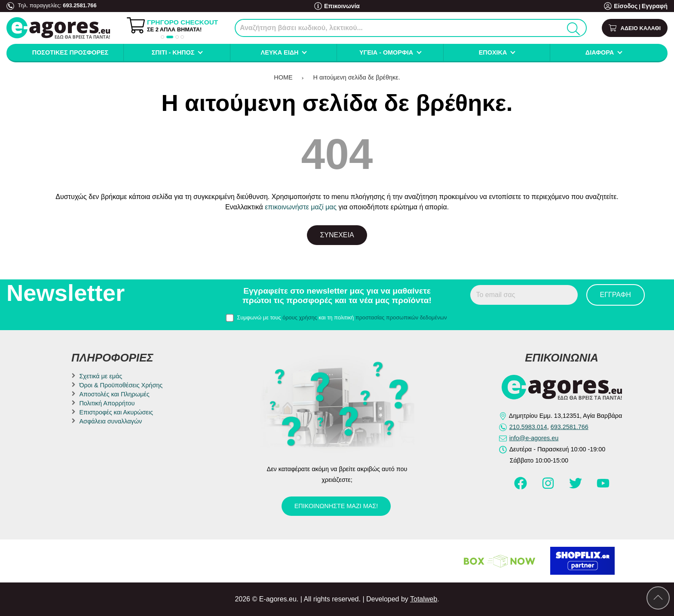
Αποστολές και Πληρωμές (114, 394)
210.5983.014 (528, 427)
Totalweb (424, 599)
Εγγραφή (656, 6)
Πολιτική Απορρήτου (107, 403)
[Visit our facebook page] (521, 487)
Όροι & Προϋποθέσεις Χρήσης (121, 385)
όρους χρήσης (300, 317)
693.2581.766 (80, 5)
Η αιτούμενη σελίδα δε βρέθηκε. (357, 77)
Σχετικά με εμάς (101, 376)
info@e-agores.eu (534, 438)
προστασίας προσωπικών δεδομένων (401, 317)
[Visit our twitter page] (576, 487)
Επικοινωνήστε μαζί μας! (336, 506)
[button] (162, 37)
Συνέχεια (337, 235)
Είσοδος (629, 6)
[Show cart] (635, 28)
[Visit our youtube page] (603, 487)
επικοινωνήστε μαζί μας (301, 207)
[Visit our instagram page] (549, 487)
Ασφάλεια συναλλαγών (110, 421)
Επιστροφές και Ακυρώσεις (116, 412)
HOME (283, 77)
